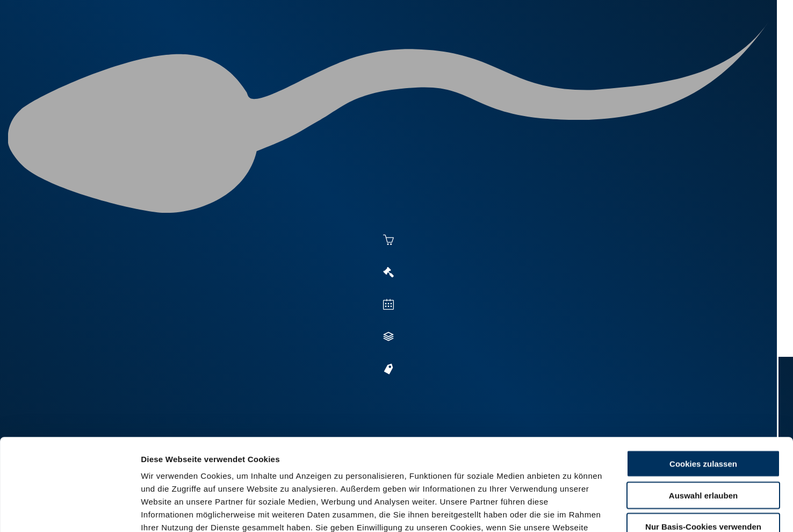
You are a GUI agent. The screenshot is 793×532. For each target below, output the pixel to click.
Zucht (475, 49)
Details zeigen (586, 511)
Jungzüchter (534, 49)
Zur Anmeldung (205, 289)
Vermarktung (416, 49)
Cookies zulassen (703, 378)
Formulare (642, 49)
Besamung (347, 49)
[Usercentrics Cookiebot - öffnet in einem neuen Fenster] (70, 511)
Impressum (261, 467)
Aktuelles (287, 49)
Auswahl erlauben (703, 409)
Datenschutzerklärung (186, 467)
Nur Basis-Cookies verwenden (703, 440)
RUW (687, 49)
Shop (590, 49)
